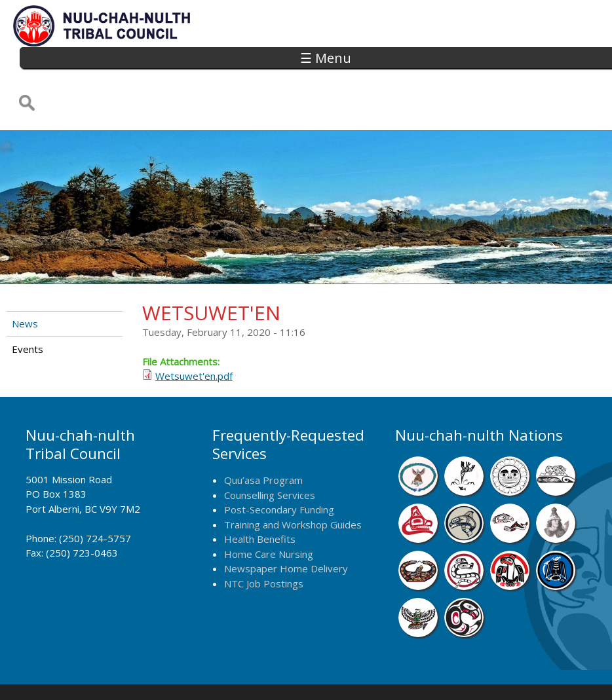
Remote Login (427, 672)
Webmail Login (501, 672)
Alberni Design (352, 672)
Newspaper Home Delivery (286, 525)
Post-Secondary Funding (279, 466)
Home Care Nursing (269, 510)
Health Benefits (260, 495)
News (25, 280)
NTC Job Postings (264, 540)
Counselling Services (270, 451)
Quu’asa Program (263, 436)
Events (28, 305)
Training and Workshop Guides (293, 481)
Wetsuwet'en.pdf (194, 333)
